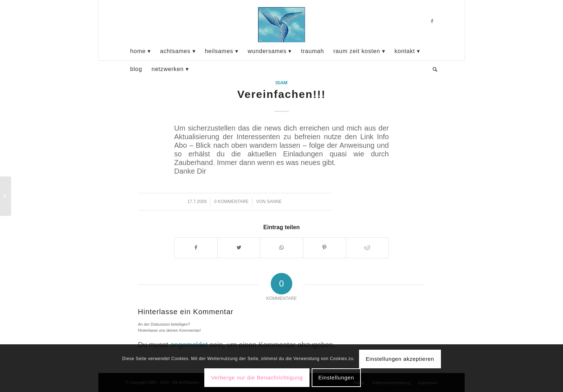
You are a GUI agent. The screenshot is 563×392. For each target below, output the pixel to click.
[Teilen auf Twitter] (239, 248)
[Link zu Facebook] (432, 21)
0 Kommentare (231, 202)
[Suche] (433, 69)
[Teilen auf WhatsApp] (281, 248)
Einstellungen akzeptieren (400, 359)
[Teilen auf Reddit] (367, 248)
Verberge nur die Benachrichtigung (257, 377)
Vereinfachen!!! (282, 94)
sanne (274, 202)
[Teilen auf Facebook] (196, 248)
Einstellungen (336, 377)
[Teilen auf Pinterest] (325, 248)
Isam (281, 83)
